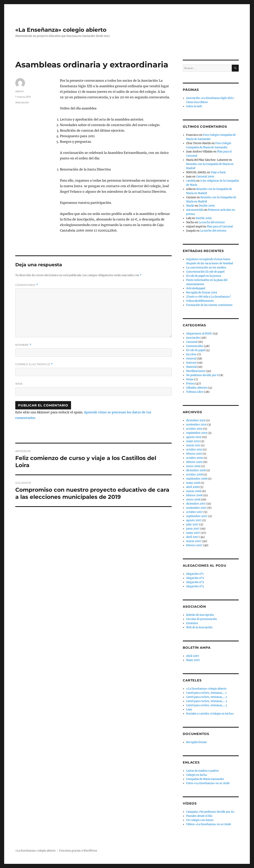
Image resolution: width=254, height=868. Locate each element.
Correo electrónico (34, 364)
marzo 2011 (193, 445)
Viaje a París (218, 172)
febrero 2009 (194, 462)
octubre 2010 (194, 450)
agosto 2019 (194, 437)
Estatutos (192, 623)
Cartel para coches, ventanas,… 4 (207, 705)
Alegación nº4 (195, 586)
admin (20, 91)
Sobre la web (194, 106)
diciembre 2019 (196, 420)
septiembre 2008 (197, 479)
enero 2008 (193, 500)
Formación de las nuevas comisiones (209, 305)
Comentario (27, 285)
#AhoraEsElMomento (200, 301)
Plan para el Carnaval (220, 227)
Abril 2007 (193, 656)
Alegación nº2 (195, 578)
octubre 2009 (195, 458)
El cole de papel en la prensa (204, 276)
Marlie (190, 206)
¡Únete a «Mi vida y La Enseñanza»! (209, 297)
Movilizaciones (196, 371)
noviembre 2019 (196, 425)
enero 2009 (193, 466)
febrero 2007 (194, 545)
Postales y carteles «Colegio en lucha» (210, 714)
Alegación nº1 (195, 574)
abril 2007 (192, 537)
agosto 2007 (194, 520)
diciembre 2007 (196, 504)
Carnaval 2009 (205, 177)
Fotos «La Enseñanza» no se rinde (208, 783)
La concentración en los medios (206, 268)
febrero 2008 (194, 495)
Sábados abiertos (197, 388)
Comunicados (195, 346)
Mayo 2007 (193, 660)
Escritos (191, 354)
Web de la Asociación (199, 627)
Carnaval (192, 342)
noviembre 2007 (196, 508)
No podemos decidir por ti (202, 375)
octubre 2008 (194, 475)
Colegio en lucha (196, 775)
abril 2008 (192, 487)
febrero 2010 (194, 454)
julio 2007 (192, 525)
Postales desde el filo (199, 816)
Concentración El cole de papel (205, 272)
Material (191, 367)
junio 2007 (193, 529)
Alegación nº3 (195, 582)
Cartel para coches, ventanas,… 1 (206, 693)
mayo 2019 (193, 441)
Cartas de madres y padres (203, 771)
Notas (190, 379)
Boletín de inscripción (200, 615)
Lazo (189, 709)
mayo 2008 (193, 483)
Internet (191, 363)
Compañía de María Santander (205, 779)
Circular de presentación (202, 619)
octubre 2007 (194, 512)
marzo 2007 (194, 541)
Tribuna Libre (195, 392)
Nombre (23, 345)
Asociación (22, 102)
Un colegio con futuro (200, 820)
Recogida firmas (196, 742)
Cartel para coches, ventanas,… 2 (207, 697)
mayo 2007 (193, 533)
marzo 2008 (194, 491)
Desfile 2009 (207, 206)
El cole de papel (196, 350)
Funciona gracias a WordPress (78, 851)
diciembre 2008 (196, 470)
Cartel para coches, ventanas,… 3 (206, 701)
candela (191, 181)
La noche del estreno (212, 222)
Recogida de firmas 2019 (202, 293)
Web (19, 384)
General (191, 359)
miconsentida (195, 210)
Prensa (190, 384)
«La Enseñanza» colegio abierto (61, 30)
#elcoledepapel (196, 288)
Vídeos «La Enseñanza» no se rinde (209, 824)
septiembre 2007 (197, 516)
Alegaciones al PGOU (199, 334)
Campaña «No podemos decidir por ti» (210, 812)
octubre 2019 (194, 429)
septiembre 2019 (197, 433)
